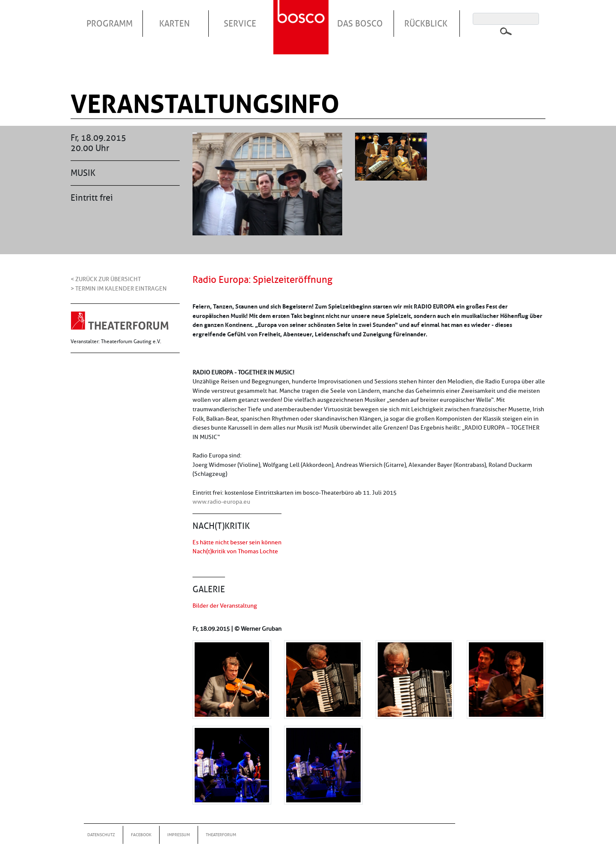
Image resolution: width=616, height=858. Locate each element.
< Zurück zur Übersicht (106, 279)
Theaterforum (221, 835)
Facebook (141, 835)
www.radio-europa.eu (221, 502)
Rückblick (426, 24)
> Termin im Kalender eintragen (119, 288)
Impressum (179, 835)
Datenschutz (101, 835)
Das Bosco (360, 24)
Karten (175, 24)
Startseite (302, 17)
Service (240, 24)
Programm (110, 24)
